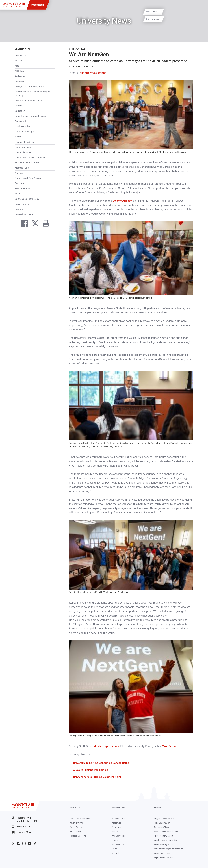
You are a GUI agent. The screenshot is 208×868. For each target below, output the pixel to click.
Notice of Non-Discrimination (166, 831)
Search (202, 19)
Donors (19, 106)
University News (23, 49)
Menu (201, 12)
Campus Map (21, 832)
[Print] (44, 224)
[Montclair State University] (14, 5)
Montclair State (118, 807)
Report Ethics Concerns (164, 858)
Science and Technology (27, 199)
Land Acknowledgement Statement (169, 849)
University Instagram (24, 843)
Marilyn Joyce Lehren (106, 746)
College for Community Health (30, 87)
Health (18, 137)
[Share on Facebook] (23, 224)
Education (20, 111)
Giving (114, 849)
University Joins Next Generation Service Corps (101, 763)
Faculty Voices (22, 121)
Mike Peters (169, 746)
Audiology (20, 76)
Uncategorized (22, 204)
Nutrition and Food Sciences (29, 178)
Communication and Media (28, 101)
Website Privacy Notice (163, 845)
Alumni (18, 61)
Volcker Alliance (122, 201)
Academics (116, 823)
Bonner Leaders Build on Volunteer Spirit (97, 777)
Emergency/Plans (161, 827)
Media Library (75, 831)
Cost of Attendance (162, 853)
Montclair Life (22, 168)
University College (24, 214)
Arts (17, 66)
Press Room (38, 5)
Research (19, 194)
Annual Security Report (164, 836)
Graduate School (23, 126)
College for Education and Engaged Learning (32, 94)
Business (19, 81)
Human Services (23, 152)
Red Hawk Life (118, 845)
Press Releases (23, 188)
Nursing (19, 173)
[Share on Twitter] (34, 224)
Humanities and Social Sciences (31, 157)
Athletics (19, 71)
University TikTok (35, 843)
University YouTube (29, 843)
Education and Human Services (30, 116)
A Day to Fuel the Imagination (91, 770)
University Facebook (19, 843)
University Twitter (13, 843)
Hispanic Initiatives (24, 142)
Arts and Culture (119, 836)
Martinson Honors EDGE (27, 163)
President (20, 183)
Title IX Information (162, 823)
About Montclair (118, 819)
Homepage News (24, 147)
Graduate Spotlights (25, 132)
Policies (158, 807)
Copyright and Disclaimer (164, 819)
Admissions (21, 55)
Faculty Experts (76, 827)
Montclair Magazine (78, 836)
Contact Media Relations (80, 819)
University (20, 209)
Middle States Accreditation (165, 840)
